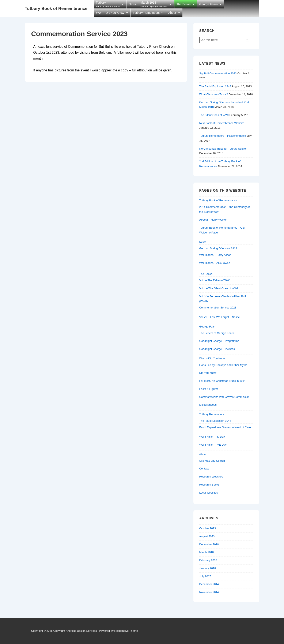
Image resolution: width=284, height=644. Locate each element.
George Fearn (209, 4)
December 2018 (209, 544)
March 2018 (207, 552)
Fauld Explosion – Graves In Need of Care (225, 427)
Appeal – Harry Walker (213, 220)
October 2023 (208, 528)
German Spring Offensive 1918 (218, 248)
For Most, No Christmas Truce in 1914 (223, 381)
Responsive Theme (126, 631)
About (172, 13)
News (132, 4)
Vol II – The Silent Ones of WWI (219, 288)
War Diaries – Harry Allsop (215, 255)
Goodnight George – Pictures (217, 349)
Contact (204, 469)
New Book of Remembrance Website (222, 123)
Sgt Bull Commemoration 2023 (218, 73)
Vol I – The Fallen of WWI (215, 280)
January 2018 (208, 568)
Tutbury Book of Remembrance (56, 8)
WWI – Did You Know (110, 13)
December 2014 (209, 584)
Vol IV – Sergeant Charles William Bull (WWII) (223, 299)
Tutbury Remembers (146, 13)
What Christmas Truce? (214, 94)
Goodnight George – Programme (219, 341)
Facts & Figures (209, 389)
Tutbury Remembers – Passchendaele (223, 136)
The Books (184, 4)
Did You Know (208, 373)
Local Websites (209, 493)
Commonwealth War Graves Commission (224, 397)
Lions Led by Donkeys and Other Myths (223, 365)
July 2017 (205, 576)
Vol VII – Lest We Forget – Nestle (220, 317)
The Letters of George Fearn (217, 333)
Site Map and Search (212, 461)
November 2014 (209, 592)
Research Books (209, 485)
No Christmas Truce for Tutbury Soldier (223, 149)
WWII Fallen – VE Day (213, 445)
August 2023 (207, 536)
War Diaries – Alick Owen (215, 263)
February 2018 (208, 560)
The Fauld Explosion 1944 (215, 86)
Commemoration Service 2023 (218, 308)
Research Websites (211, 477)
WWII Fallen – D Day (212, 437)
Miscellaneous (208, 405)
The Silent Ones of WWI (214, 115)
